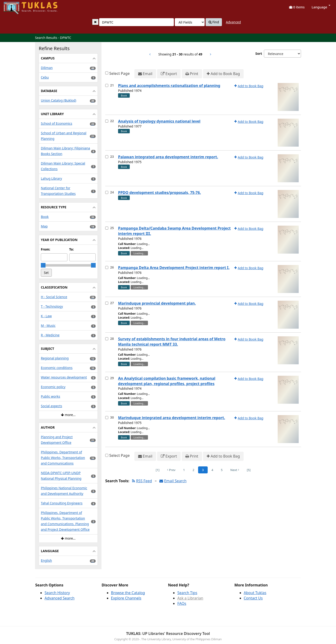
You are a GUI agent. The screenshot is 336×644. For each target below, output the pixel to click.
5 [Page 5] (222, 470)
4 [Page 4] (212, 470)
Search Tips (187, 593)
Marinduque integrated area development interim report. (171, 418)
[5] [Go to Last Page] (249, 470)
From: (45, 249)
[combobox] (136, 22)
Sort (259, 53)
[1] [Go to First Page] (157, 470)
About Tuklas (255, 593)
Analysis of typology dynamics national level (159, 121)
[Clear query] (95, 22)
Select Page (119, 73)
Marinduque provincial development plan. (157, 303)
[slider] (43, 265)
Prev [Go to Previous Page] (171, 470)
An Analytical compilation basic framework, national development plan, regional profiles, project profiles (167, 381)
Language (321, 7)
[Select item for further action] (107, 85)
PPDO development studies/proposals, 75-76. (159, 193)
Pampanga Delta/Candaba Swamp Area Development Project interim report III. (174, 231)
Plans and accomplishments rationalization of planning (169, 86)
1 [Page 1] (184, 470)
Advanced (233, 22)
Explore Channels (126, 598)
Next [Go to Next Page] (235, 470)
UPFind (15, 6)
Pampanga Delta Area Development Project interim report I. (174, 268)
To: (72, 249)
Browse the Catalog (128, 593)
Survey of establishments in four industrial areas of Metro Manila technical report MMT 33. (172, 342)
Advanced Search (59, 598)
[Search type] (190, 22)
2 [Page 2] (193, 470)
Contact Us (253, 598)
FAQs (182, 603)
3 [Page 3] (203, 470)
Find (214, 22)
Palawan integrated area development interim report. (168, 157)
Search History (57, 593)
